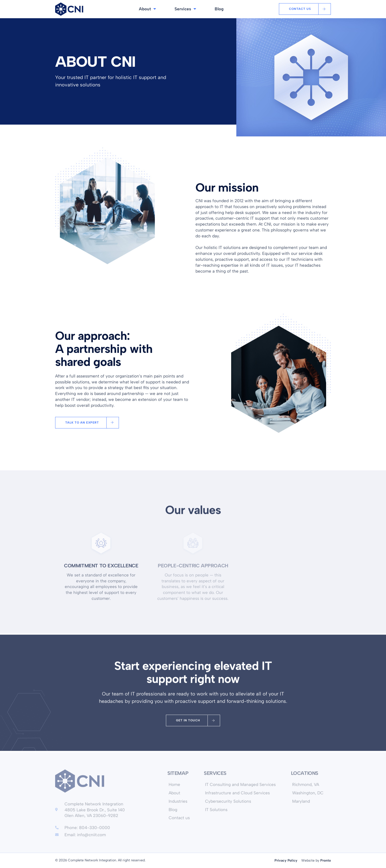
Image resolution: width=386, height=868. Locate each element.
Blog (219, 9)
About (147, 9)
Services (185, 9)
